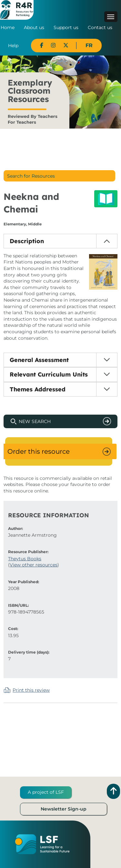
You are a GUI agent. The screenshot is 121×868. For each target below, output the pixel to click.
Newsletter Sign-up (64, 809)
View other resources (34, 565)
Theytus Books (25, 559)
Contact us (100, 27)
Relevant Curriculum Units (49, 374)
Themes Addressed (38, 389)
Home (8, 27)
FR (89, 45)
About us (34, 27)
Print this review (31, 690)
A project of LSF (46, 792)
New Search (35, 421)
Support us (66, 27)
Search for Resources (31, 176)
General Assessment (39, 360)
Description (27, 241)
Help (13, 46)
